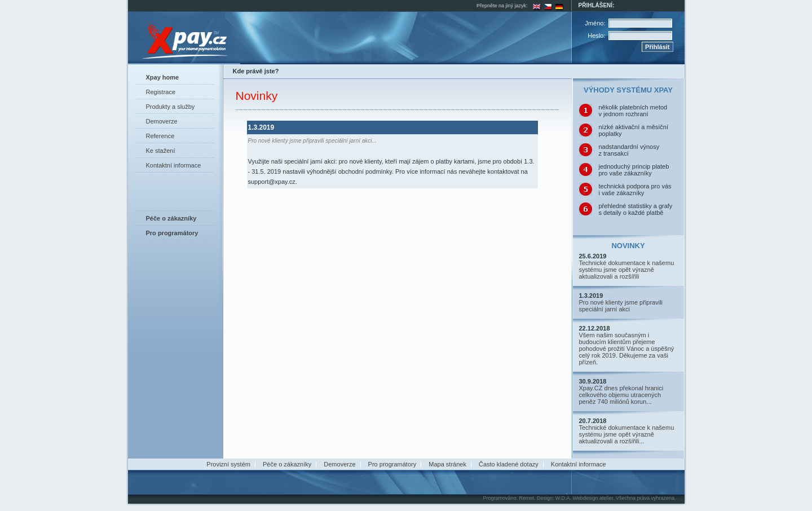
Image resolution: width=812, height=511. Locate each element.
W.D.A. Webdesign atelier (584, 498)
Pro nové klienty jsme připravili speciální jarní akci (621, 306)
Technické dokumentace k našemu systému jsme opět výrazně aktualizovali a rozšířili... (627, 434)
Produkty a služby (171, 107)
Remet (526, 498)
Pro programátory (392, 464)
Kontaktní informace (174, 165)
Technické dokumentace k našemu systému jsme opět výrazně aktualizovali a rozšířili (627, 270)
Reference (160, 136)
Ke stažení (161, 151)
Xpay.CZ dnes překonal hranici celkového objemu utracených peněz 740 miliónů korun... (621, 395)
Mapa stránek (447, 464)
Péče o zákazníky (287, 464)
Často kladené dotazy (509, 464)
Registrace (161, 92)
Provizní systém (228, 464)
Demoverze (162, 121)
